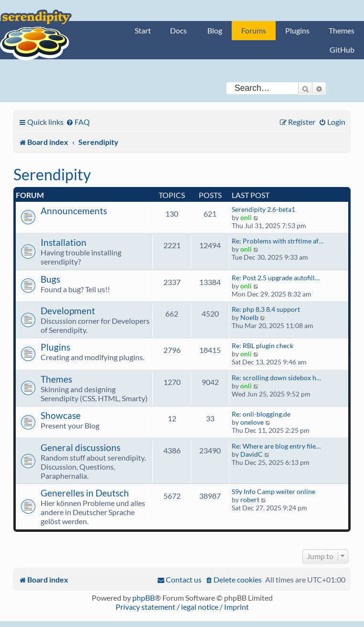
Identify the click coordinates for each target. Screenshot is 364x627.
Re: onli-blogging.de (261, 414)
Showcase (61, 415)
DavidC (252, 454)
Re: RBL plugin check (262, 346)
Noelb (249, 317)
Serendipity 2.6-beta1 (263, 209)
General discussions (80, 447)
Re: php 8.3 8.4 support (266, 309)
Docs (178, 30)
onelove (252, 422)
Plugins (297, 30)
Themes (342, 30)
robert (250, 500)
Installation (64, 242)
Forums (254, 30)
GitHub (342, 49)
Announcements (74, 211)
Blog (215, 30)
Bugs (50, 279)
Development (68, 311)
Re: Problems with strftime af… (278, 241)
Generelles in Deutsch (85, 493)
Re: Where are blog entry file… (276, 446)
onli (246, 217)
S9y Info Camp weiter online (273, 491)
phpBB (144, 598)
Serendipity (52, 174)
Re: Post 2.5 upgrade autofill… (276, 278)
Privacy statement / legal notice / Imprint (182, 607)
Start (143, 30)
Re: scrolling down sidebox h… (276, 378)
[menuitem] (78, 122)
